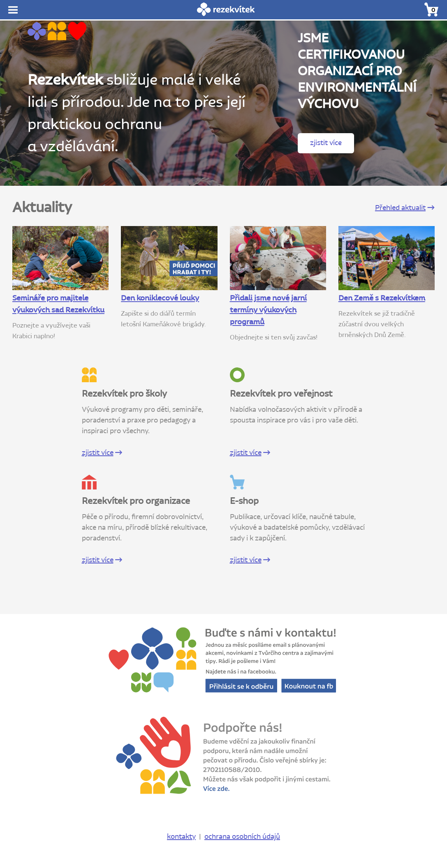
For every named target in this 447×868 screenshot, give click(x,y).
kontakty (181, 837)
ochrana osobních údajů (242, 837)
